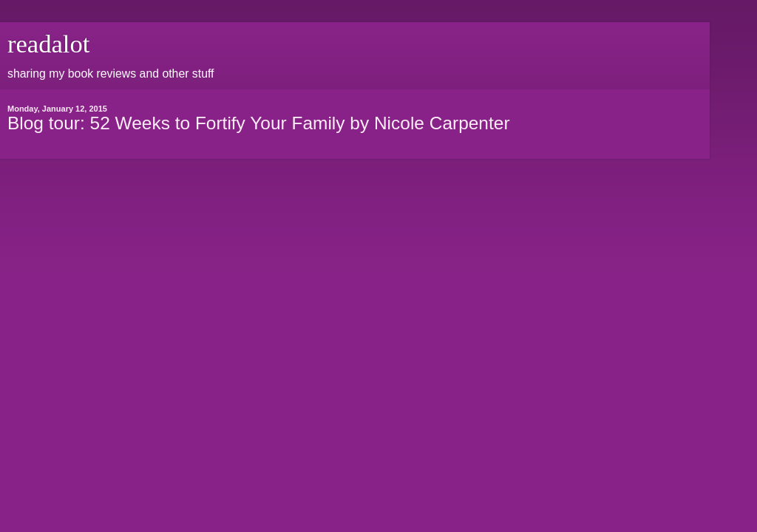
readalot (48, 44)
